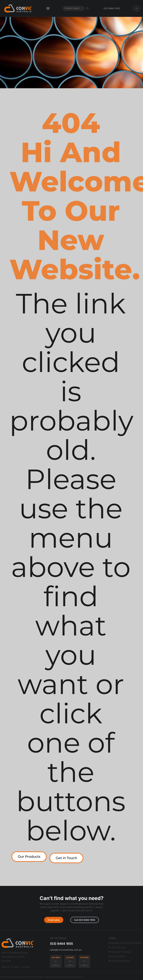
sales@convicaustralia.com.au (66, 950)
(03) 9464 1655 (61, 944)
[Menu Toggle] (48, 8)
